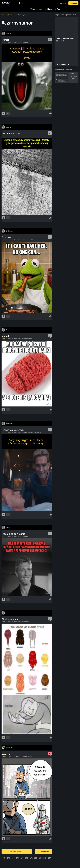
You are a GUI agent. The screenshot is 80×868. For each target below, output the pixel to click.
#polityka (16, 756)
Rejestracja (73, 3)
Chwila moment (10, 619)
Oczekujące (37, 9)
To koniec (7, 237)
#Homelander (38, 432)
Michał (5, 336)
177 (4, 858)
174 (18, 858)
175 (13, 858)
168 (45, 858)
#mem (16, 42)
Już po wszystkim (11, 133)
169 (40, 858)
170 (36, 858)
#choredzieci (30, 432)
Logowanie (62, 3)
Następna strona (17, 851)
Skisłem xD (7, 754)
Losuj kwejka (43, 851)
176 (8, 858)
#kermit (28, 240)
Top (59, 9)
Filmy (50, 9)
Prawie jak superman (13, 430)
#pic (27, 42)
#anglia (30, 756)
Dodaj (22, 3)
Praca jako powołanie (13, 534)
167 (49, 858)
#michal (31, 339)
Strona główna (7, 15)
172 (27, 858)
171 (31, 858)
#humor (11, 756)
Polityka (4, 756)
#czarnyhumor (22, 42)
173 (22, 858)
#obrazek (11, 42)
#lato (28, 136)
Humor (5, 40)
